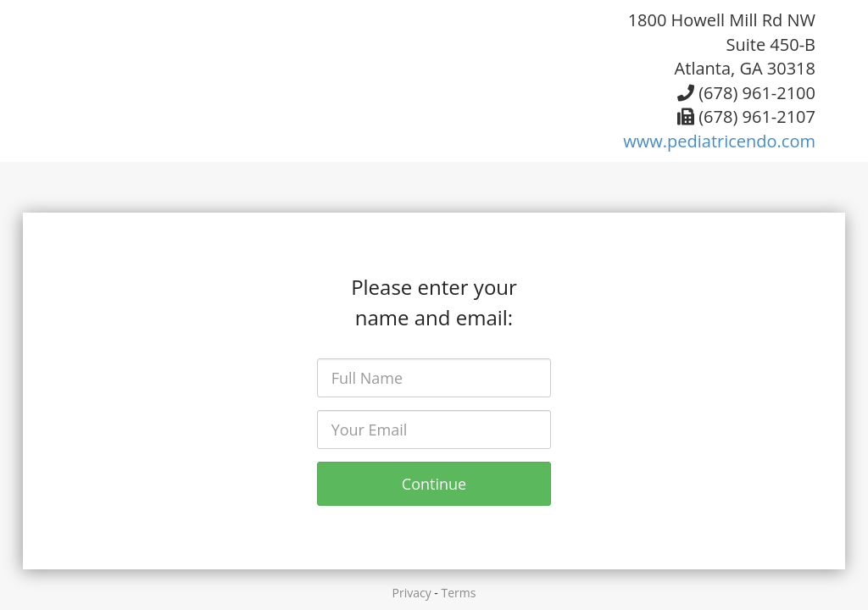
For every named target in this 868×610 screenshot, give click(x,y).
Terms (459, 593)
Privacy (412, 593)
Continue (434, 484)
